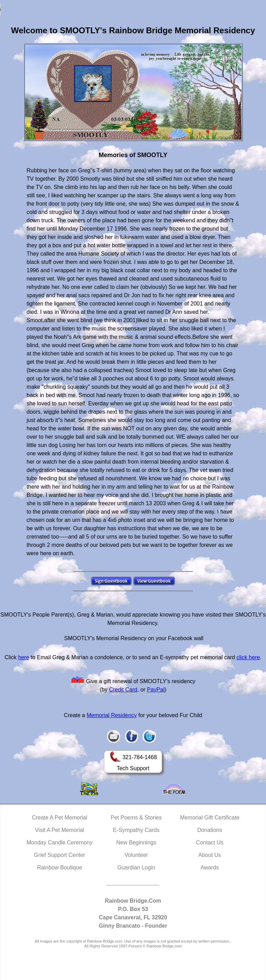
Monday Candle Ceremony (60, 843)
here (24, 657)
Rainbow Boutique (60, 867)
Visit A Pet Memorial (60, 830)
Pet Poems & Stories (136, 818)
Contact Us (210, 843)
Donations (210, 830)
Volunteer (136, 855)
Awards (210, 867)
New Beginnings (136, 843)
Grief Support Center (60, 855)
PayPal (156, 690)
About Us (210, 855)
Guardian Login (136, 867)
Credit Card (123, 690)
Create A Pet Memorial (60, 818)
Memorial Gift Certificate (210, 818)
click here (248, 657)
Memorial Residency (112, 715)
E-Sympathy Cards (136, 830)
